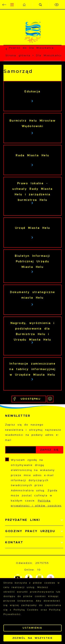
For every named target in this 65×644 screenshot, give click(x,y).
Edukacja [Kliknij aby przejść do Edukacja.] (32, 92)
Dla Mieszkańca (41, 48)
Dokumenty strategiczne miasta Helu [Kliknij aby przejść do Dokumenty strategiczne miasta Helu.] (33, 295)
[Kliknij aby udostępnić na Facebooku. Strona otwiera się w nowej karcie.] (29, 399)
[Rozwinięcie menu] (34, 520)
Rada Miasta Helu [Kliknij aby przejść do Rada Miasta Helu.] (32, 155)
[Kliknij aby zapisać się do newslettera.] (49, 450)
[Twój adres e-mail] (21, 450)
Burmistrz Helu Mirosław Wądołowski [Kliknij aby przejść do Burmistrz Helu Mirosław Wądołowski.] (32, 123)
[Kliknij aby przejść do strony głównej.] (24, 5)
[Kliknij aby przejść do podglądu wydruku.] (50, 399)
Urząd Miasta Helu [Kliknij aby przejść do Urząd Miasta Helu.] (33, 228)
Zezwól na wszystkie (32, 638)
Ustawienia (32, 628)
